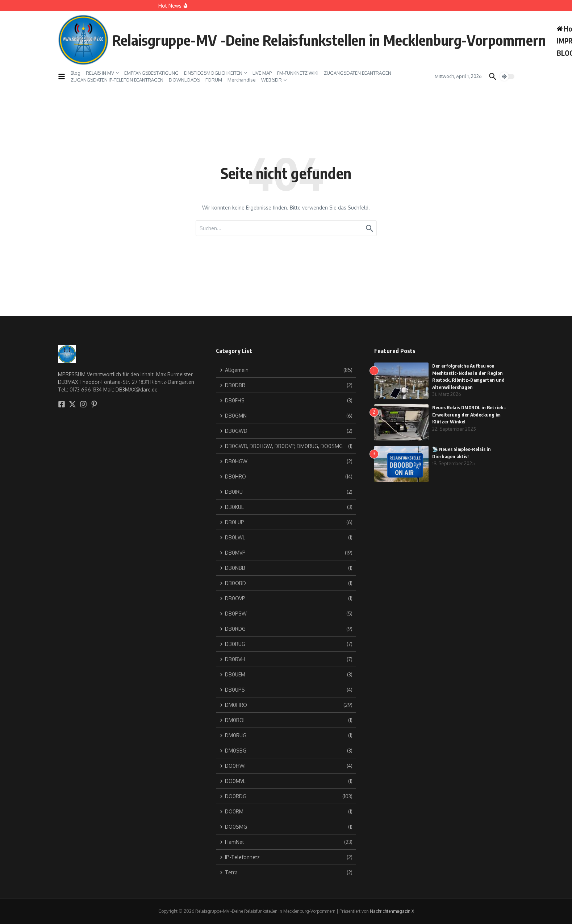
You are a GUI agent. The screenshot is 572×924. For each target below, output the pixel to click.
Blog (76, 73)
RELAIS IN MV (102, 73)
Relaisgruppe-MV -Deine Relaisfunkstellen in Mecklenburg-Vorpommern (329, 40)
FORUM (214, 80)
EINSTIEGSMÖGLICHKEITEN (216, 73)
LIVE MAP (262, 73)
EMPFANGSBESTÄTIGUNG (151, 73)
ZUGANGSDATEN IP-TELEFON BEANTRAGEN (117, 80)
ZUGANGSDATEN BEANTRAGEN (358, 73)
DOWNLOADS (184, 80)
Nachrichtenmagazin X (392, 911)
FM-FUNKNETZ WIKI (298, 73)
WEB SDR (274, 80)
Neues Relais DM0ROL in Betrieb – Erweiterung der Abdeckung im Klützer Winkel (469, 415)
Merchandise (242, 80)
